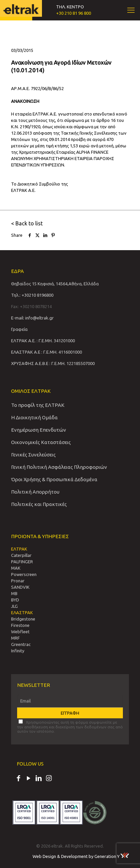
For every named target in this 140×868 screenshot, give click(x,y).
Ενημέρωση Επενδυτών (39, 430)
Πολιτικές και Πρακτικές (39, 504)
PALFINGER (22, 562)
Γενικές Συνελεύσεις (33, 455)
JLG (14, 606)
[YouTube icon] (29, 779)
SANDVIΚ (20, 587)
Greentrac (21, 644)
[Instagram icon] (49, 779)
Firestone (20, 625)
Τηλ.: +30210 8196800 (32, 295)
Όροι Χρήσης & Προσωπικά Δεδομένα (54, 479)
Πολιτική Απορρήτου (35, 492)
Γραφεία (19, 329)
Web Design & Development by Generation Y (81, 856)
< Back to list (27, 223)
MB (14, 593)
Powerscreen (24, 574)
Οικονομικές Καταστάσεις (41, 442)
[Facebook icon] (18, 779)
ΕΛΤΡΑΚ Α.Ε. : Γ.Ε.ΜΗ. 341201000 (43, 341)
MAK (16, 568)
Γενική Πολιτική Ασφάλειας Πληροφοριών (59, 467)
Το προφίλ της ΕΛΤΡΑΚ (38, 405)
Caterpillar (21, 555)
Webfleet (20, 632)
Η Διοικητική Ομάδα (34, 417)
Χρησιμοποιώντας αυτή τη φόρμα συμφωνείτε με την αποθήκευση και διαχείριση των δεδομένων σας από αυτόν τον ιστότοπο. (70, 726)
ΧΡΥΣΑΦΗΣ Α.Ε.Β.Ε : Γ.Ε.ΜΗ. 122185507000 (53, 363)
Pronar (18, 581)
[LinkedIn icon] (39, 779)
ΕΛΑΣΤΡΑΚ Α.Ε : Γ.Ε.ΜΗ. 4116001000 (46, 352)
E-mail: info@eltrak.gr (32, 318)
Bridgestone (23, 619)
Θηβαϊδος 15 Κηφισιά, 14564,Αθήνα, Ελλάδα (55, 284)
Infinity (18, 651)
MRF (15, 638)
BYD (15, 600)
